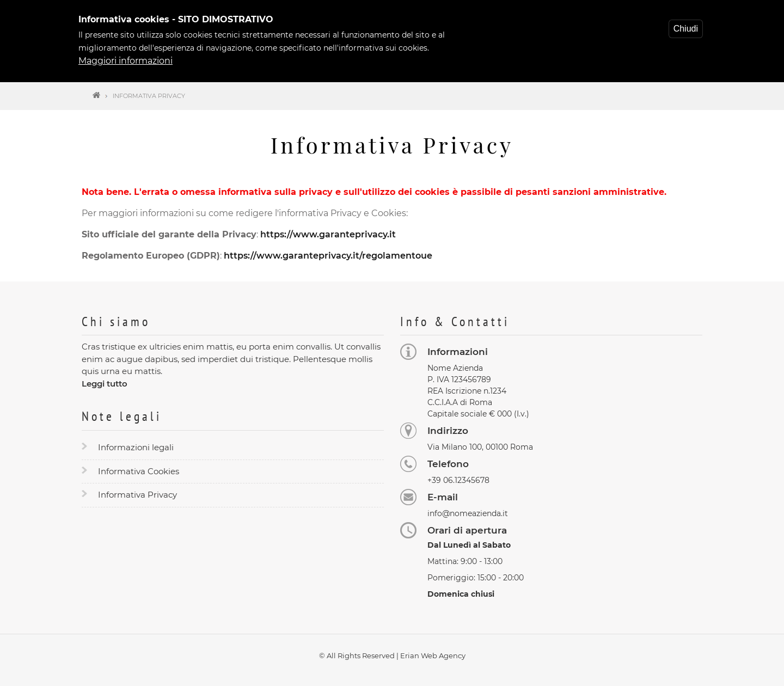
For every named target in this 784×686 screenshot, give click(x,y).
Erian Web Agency (433, 656)
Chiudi (686, 25)
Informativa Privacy (137, 495)
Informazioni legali (136, 447)
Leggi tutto (105, 384)
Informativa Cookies (139, 471)
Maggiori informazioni (125, 57)
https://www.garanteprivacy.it (328, 234)
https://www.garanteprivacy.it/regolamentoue (328, 256)
